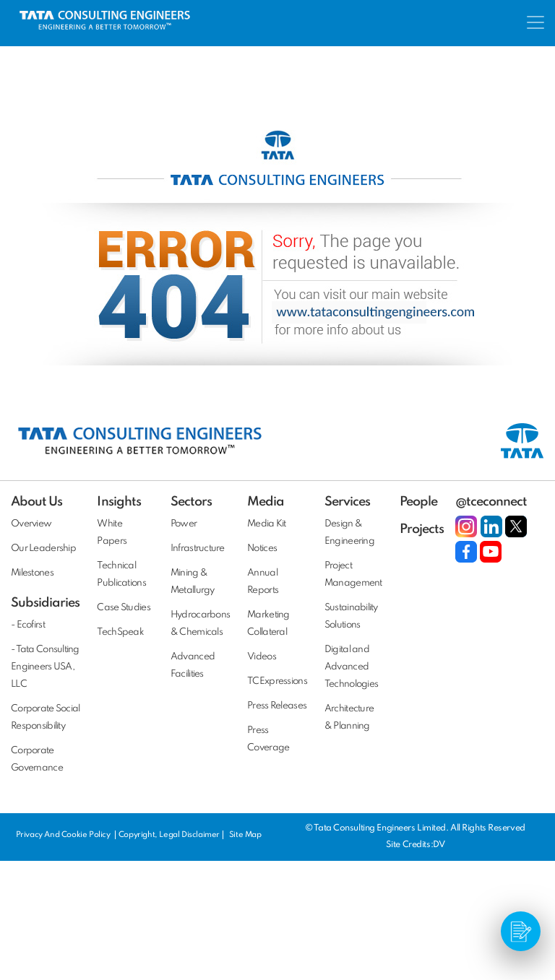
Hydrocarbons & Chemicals (200, 624)
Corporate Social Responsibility (45, 717)
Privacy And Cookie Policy (64, 835)
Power (184, 524)
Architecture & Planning (349, 717)
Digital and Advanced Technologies (351, 667)
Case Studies (123, 608)
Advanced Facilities (193, 665)
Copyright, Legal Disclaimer (169, 835)
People (418, 502)
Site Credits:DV (415, 845)
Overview (31, 524)
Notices (262, 548)
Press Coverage (268, 739)
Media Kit (267, 524)
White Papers (112, 533)
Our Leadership (43, 548)
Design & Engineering (349, 533)
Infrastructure (198, 548)
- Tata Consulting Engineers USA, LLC (45, 667)
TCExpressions (277, 681)
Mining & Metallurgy (193, 582)
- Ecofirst (28, 625)
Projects (422, 529)
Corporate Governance (37, 759)
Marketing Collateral (268, 624)
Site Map (245, 835)
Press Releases (277, 706)
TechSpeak (120, 632)
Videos (262, 657)
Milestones (32, 573)
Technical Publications (121, 574)
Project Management (353, 574)
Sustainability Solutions (351, 616)
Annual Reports (263, 582)
